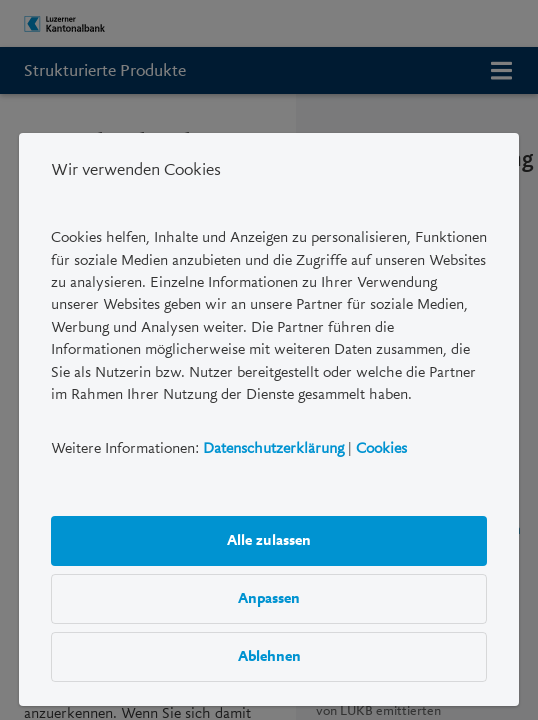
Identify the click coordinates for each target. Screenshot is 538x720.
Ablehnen (269, 656)
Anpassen (269, 598)
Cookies (381, 448)
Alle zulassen (269, 540)
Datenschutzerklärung (273, 448)
